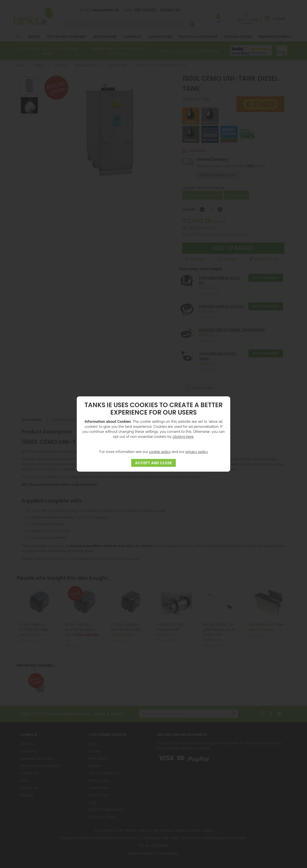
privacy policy (197, 451)
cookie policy (160, 451)
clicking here (183, 436)
